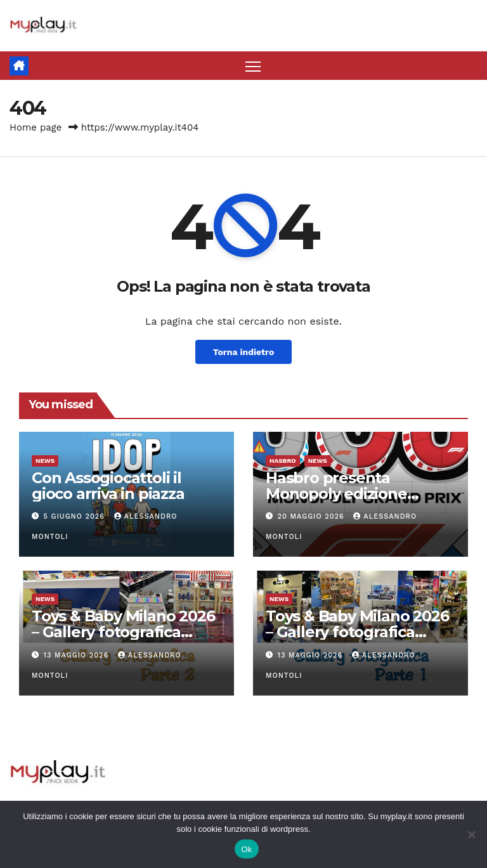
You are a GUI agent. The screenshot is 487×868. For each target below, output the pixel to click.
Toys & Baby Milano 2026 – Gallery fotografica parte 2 (123, 632)
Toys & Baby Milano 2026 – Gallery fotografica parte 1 (357, 632)
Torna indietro (243, 352)
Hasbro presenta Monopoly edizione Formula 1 (336, 494)
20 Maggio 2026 (313, 516)
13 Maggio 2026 (78, 655)
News (45, 461)
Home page (36, 128)
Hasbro (283, 461)
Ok (246, 849)
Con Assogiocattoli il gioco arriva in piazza (108, 486)
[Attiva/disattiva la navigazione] (253, 66)
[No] (471, 834)
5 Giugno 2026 (76, 516)
